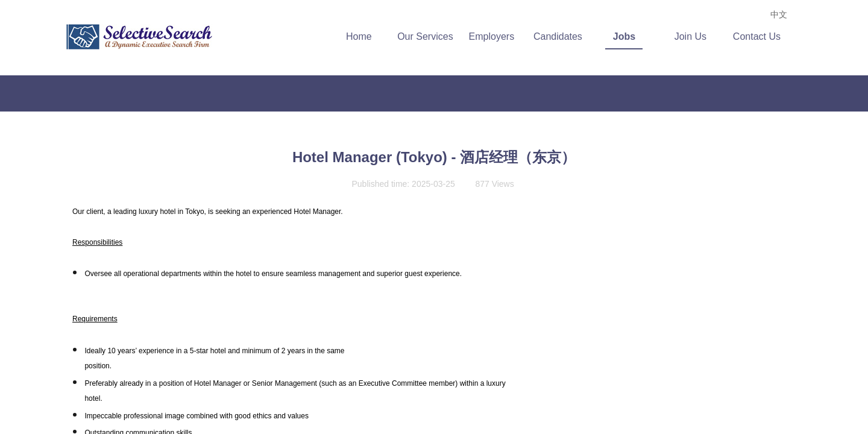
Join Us (695, 36)
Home (363, 36)
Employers (496, 36)
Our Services (429, 36)
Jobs (628, 36)
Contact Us (761, 36)
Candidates (562, 36)
